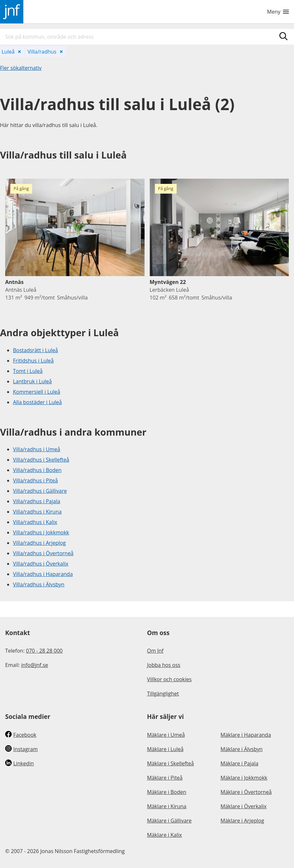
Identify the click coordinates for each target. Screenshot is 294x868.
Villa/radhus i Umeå (37, 449)
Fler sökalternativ (21, 68)
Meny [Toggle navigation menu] (278, 12)
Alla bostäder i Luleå (37, 402)
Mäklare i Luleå (165, 749)
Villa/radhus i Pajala (37, 501)
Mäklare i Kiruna (167, 806)
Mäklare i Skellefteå (171, 763)
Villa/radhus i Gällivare (40, 491)
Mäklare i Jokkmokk (244, 778)
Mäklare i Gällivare (170, 821)
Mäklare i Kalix (165, 835)
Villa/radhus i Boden (37, 470)
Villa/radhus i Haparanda (43, 574)
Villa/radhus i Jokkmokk (41, 532)
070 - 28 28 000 (44, 651)
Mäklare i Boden (167, 792)
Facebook (21, 735)
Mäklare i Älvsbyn (241, 749)
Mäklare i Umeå (166, 735)
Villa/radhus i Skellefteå (41, 460)
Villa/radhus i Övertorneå (43, 553)
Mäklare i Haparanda (246, 735)
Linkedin (19, 763)
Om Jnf (155, 651)
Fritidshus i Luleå (33, 361)
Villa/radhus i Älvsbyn (39, 584)
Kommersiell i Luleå (37, 392)
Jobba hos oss (164, 665)
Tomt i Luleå (28, 371)
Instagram (21, 749)
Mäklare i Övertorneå (246, 792)
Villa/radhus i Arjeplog (39, 543)
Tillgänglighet (163, 694)
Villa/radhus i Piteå (35, 480)
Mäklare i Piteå (165, 778)
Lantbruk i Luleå (32, 381)
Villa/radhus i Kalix (35, 522)
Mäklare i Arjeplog (242, 821)
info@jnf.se (35, 665)
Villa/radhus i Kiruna (37, 512)
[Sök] (283, 36)
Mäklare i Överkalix (243, 806)
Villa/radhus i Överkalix (41, 564)
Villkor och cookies (170, 679)
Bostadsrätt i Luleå (35, 350)
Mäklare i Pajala (239, 763)
